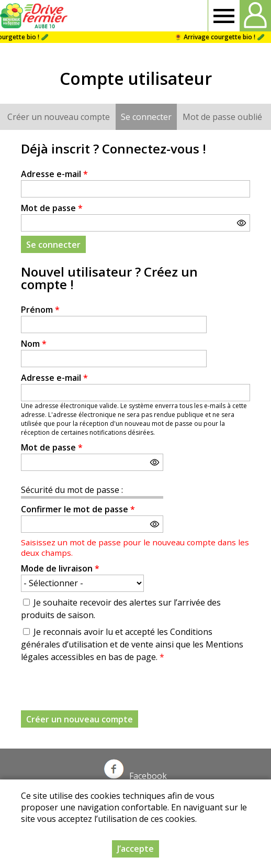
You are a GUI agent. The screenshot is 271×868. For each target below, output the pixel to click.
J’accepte (135, 849)
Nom (34, 344)
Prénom (40, 310)
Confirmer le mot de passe (78, 509)
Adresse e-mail (54, 174)
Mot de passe (52, 208)
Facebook (135, 776)
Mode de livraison (60, 568)
